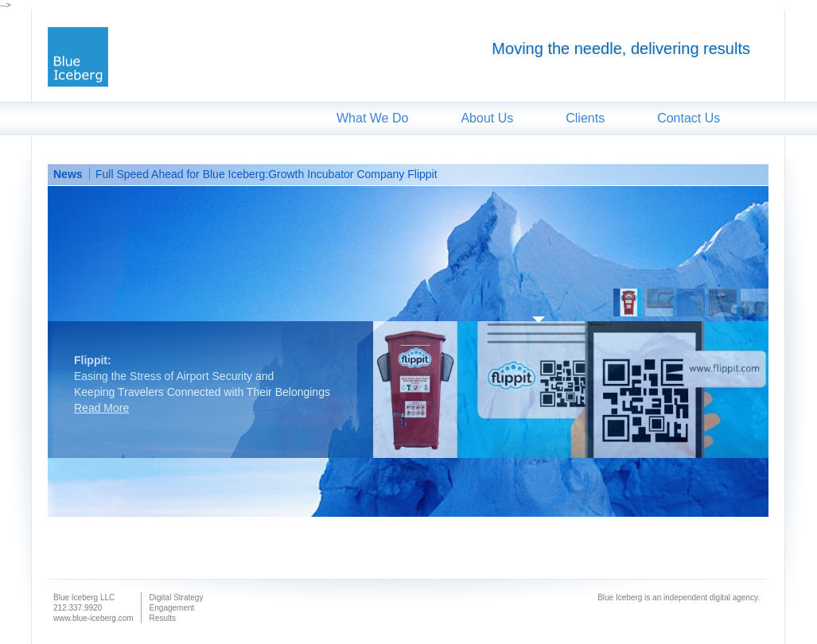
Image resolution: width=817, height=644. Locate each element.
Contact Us (689, 118)
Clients (585, 118)
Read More (101, 408)
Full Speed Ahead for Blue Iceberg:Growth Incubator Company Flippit (266, 174)
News (68, 174)
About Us (487, 118)
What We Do (372, 118)
